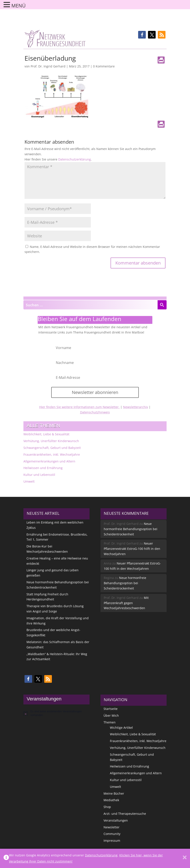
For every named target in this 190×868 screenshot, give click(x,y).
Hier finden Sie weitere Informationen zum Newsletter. (79, 407)
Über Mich (111, 715)
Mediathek (111, 800)
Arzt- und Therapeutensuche (125, 814)
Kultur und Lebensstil (39, 475)
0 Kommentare (104, 66)
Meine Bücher (114, 793)
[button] (142, 35)
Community (112, 834)
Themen (110, 722)
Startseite (111, 709)
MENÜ (18, 5)
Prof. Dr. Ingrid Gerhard (48, 66)
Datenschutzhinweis (95, 412)
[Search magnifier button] (162, 305)
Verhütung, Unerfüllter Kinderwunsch (51, 441)
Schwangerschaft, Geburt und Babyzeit (52, 448)
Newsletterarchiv (135, 407)
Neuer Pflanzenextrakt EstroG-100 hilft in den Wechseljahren (132, 549)
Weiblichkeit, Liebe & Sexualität (46, 434)
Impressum (112, 841)
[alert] (57, 713)
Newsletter (112, 827)
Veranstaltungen (116, 820)
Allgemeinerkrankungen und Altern (49, 461)
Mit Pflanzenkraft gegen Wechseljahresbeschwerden (126, 603)
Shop (107, 807)
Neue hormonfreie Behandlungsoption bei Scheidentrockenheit (131, 529)
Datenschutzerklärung (75, 159)
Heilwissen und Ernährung (43, 468)
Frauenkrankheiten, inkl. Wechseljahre (52, 454)
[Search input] (91, 305)
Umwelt (29, 481)
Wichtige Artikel (121, 728)
